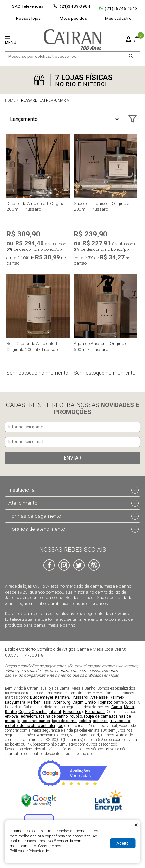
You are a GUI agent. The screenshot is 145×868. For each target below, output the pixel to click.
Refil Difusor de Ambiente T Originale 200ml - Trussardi (34, 346)
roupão (76, 716)
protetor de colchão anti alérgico (34, 725)
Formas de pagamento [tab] (35, 516)
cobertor (100, 721)
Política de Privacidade (29, 851)
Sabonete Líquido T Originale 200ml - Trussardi (101, 206)
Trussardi (80, 697)
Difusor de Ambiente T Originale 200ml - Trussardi (37, 206)
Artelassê (99, 697)
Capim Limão (84, 702)
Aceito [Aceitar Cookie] (123, 843)
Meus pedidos (73, 18)
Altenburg (62, 702)
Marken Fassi (39, 702)
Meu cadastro (118, 18)
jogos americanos (34, 721)
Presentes (72, 711)
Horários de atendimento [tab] (37, 529)
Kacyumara (15, 702)
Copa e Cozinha (33, 711)
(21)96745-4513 (119, 8)
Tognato (105, 702)
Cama (117, 707)
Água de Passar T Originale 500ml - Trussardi (100, 346)
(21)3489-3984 (75, 6)
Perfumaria (95, 711)
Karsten (62, 697)
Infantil (55, 711)
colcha (85, 721)
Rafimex (117, 697)
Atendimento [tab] (23, 503)
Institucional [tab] (22, 490)
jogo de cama (64, 721)
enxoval (12, 716)
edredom (29, 716)
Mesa (129, 707)
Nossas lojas (28, 18)
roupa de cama (97, 716)
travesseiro (120, 721)
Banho (11, 711)
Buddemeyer (42, 697)
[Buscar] (131, 56)
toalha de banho (53, 716)
